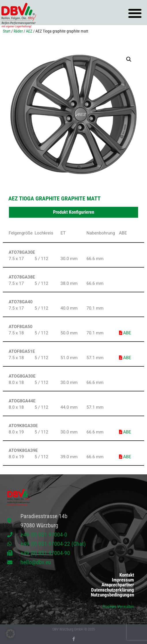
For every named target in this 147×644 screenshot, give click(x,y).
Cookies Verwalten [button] (118, 607)
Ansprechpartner (118, 585)
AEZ (29, 31)
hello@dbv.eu (36, 562)
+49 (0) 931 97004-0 (44, 535)
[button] (135, 13)
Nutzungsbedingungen (112, 595)
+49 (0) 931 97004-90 (45, 553)
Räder (18, 31)
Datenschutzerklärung (113, 590)
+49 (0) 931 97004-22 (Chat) (53, 544)
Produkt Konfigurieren (74, 212)
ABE (125, 333)
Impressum (123, 580)
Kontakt (127, 575)
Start (7, 31)
